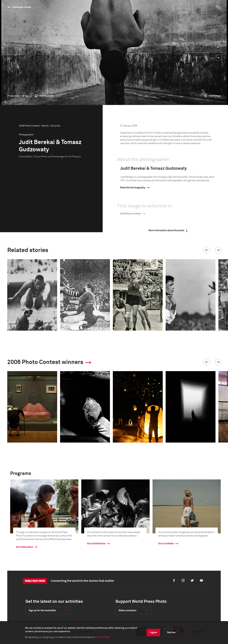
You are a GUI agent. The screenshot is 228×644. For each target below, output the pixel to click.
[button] (207, 250)
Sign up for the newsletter (42, 610)
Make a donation (128, 610)
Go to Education (25, 547)
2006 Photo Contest (22, 7)
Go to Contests (166, 544)
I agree (153, 632)
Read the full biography (133, 188)
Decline (171, 632)
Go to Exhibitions (96, 544)
